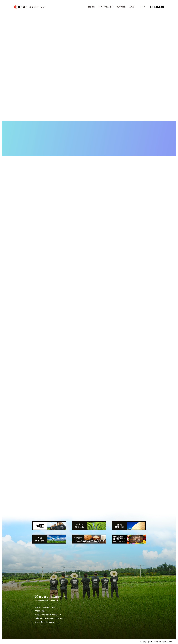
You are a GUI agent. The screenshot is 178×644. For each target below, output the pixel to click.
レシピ (142, 7)
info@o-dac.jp (48, 622)
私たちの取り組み (106, 7)
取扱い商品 (121, 7)
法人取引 (133, 7)
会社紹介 (91, 7)
